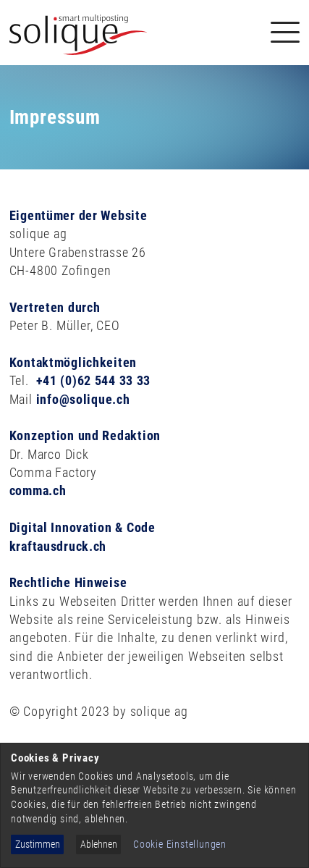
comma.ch (38, 490)
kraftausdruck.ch (58, 546)
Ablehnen (99, 844)
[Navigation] (285, 32)
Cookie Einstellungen (180, 844)
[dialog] (154, 805)
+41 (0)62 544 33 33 (94, 380)
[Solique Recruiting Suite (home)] (78, 33)
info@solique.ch (83, 399)
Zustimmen (38, 844)
